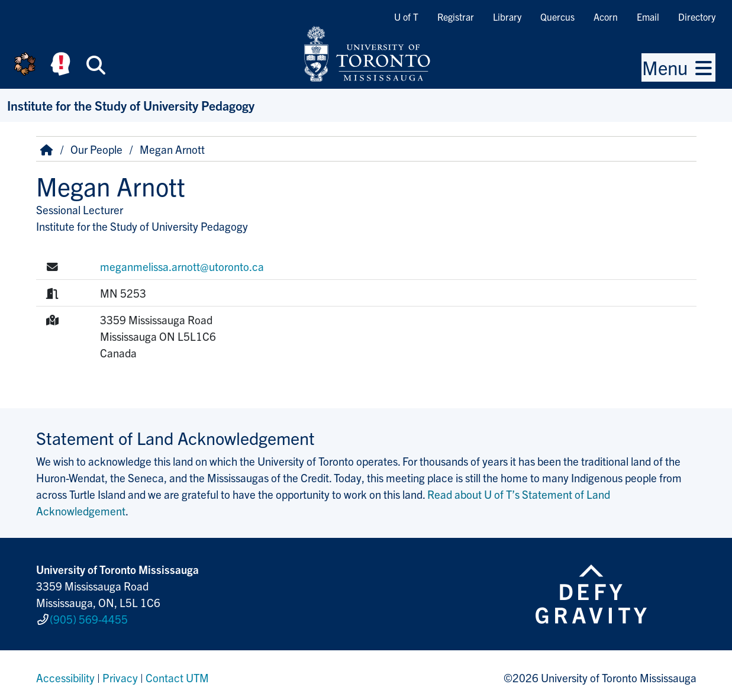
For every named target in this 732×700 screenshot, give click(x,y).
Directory (697, 17)
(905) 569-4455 (89, 617)
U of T (406, 17)
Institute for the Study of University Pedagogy (131, 105)
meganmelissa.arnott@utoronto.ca (182, 266)
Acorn (606, 17)
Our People (96, 149)
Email (648, 17)
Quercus (557, 17)
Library (507, 17)
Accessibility (65, 673)
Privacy (120, 673)
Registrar (456, 17)
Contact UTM (177, 673)
